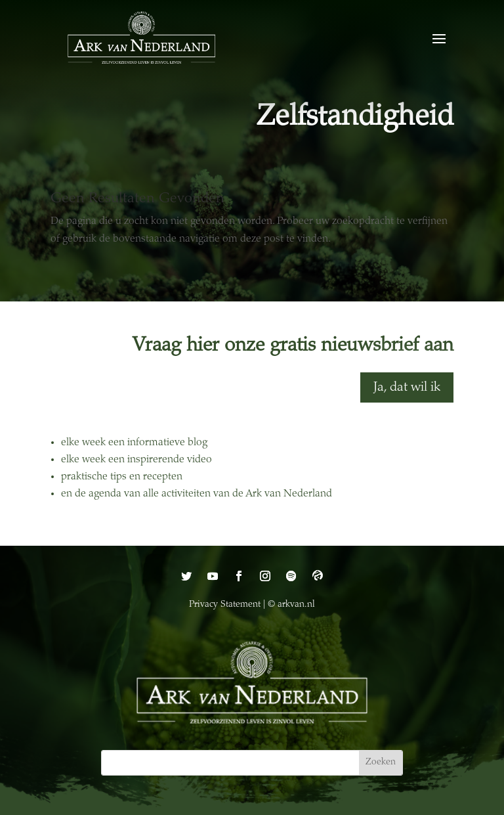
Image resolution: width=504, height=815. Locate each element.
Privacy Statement (225, 605)
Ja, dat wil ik (407, 387)
